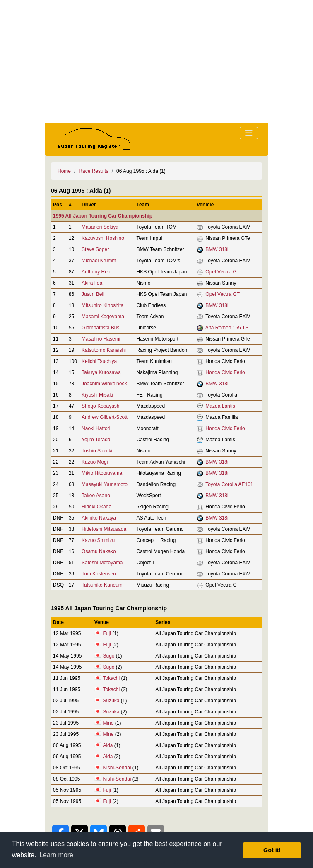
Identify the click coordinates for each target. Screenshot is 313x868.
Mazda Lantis (220, 406)
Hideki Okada (96, 507)
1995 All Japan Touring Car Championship (103, 216)
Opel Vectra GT (223, 272)
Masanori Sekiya (100, 227)
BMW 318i (217, 249)
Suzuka (111, 701)
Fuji (107, 633)
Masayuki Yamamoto (105, 484)
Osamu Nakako (99, 551)
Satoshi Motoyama (102, 563)
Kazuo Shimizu (98, 540)
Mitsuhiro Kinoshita (102, 305)
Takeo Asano (96, 496)
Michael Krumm (99, 261)
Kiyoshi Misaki (97, 395)
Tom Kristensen (99, 574)
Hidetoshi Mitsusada (104, 529)
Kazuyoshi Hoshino (103, 238)
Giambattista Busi (101, 328)
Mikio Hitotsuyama (102, 473)
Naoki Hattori (96, 428)
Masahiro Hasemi (101, 339)
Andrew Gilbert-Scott (105, 417)
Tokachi (111, 678)
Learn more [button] (56, 855)
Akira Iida (92, 283)
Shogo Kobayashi (101, 406)
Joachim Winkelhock (104, 384)
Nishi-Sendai (117, 768)
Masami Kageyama (103, 317)
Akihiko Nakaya (99, 518)
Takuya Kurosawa (101, 372)
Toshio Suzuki (97, 451)
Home (64, 171)
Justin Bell (93, 294)
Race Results (93, 171)
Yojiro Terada (96, 440)
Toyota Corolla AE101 (229, 484)
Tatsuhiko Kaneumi (102, 585)
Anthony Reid (96, 272)
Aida (108, 745)
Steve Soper (95, 249)
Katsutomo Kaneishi (104, 350)
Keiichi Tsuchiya (99, 361)
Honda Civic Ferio (225, 372)
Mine (108, 723)
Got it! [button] (272, 850)
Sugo (108, 656)
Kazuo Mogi (95, 462)
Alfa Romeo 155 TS (227, 328)
